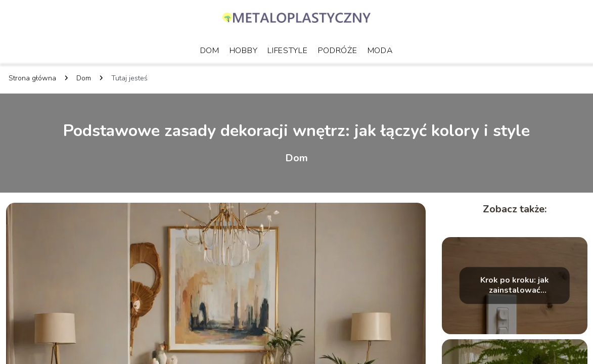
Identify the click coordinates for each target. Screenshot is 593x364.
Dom (210, 51)
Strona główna (32, 78)
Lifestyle (287, 51)
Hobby (244, 51)
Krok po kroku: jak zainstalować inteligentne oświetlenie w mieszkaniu (515, 286)
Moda (380, 51)
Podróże (338, 51)
